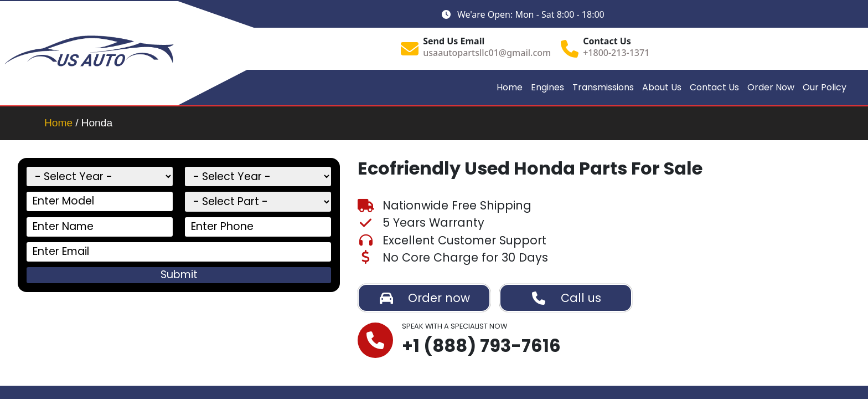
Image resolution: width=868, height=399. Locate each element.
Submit (179, 275)
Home (510, 87)
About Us (662, 87)
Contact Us (714, 87)
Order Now (771, 87)
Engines (547, 87)
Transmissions (603, 87)
